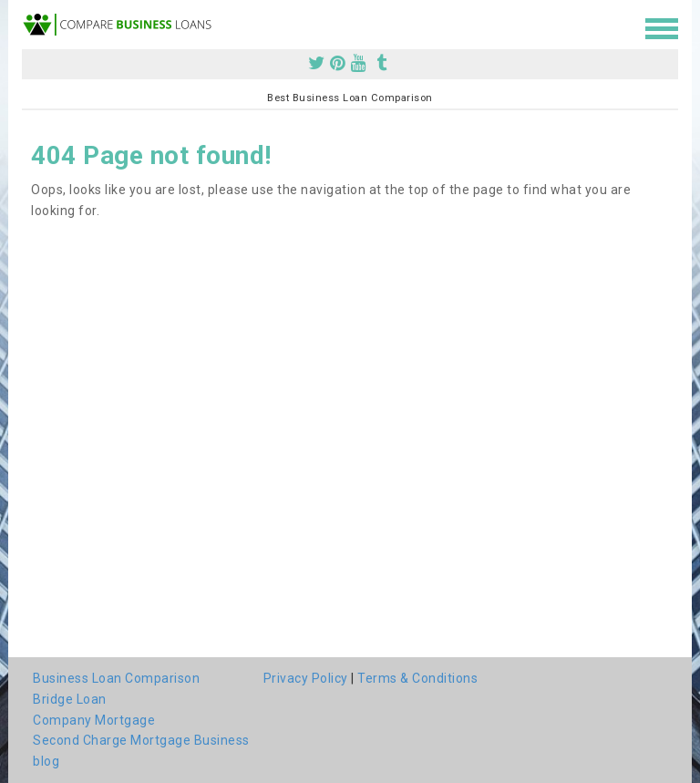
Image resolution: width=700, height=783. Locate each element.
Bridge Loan (70, 699)
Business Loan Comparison (116, 678)
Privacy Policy (306, 678)
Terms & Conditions (417, 678)
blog (46, 761)
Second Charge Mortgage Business (141, 740)
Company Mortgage (94, 720)
